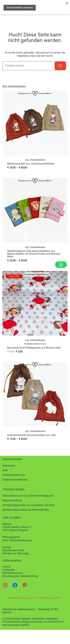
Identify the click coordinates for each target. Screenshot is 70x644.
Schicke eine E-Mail (13, 550)
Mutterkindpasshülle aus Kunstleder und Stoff (28, 505)
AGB (5, 470)
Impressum (9, 466)
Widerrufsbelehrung (14, 475)
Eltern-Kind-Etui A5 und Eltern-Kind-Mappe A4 (28, 496)
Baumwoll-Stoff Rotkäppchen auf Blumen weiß (34, 348)
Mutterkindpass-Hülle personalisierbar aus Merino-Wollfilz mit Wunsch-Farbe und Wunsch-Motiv (34, 254)
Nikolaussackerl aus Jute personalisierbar (31, 164)
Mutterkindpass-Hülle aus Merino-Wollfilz (26, 510)
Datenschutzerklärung (15, 480)
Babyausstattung (12, 500)
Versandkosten (38, 160)
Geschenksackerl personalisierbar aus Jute (31, 435)
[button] (61, 265)
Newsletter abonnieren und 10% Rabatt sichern (35, 598)
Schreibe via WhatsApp (16, 553)
